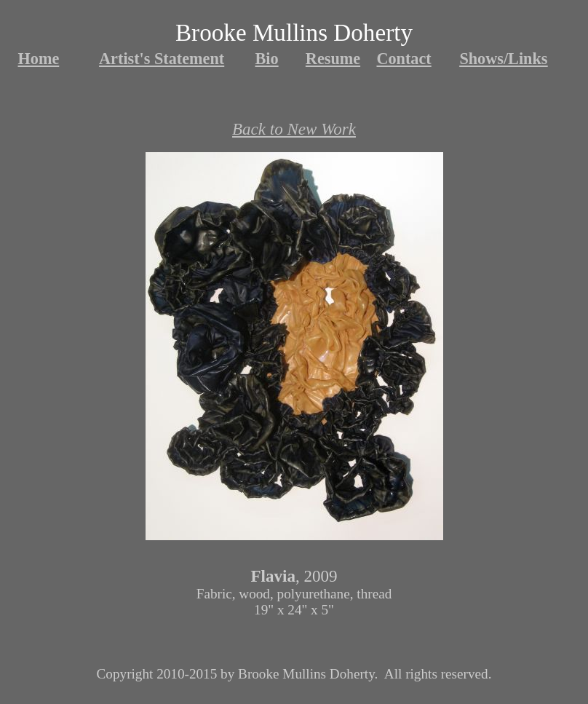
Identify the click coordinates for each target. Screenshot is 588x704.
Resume (333, 59)
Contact (404, 59)
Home (39, 59)
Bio (267, 59)
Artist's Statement (162, 59)
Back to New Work (294, 129)
